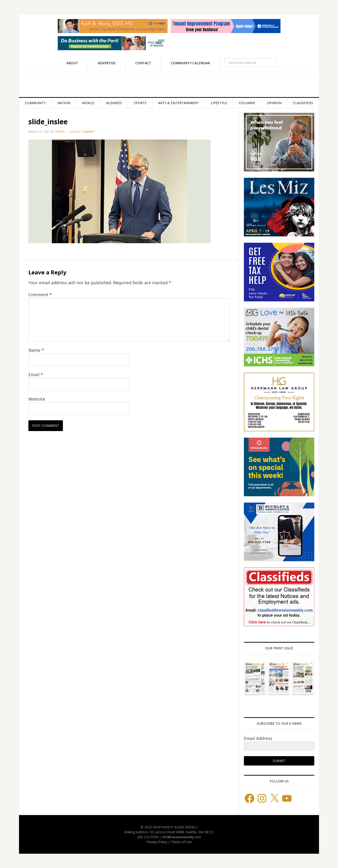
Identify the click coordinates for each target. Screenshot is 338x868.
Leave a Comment (82, 132)
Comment (40, 295)
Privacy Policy (157, 842)
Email (36, 375)
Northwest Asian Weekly (169, 85)
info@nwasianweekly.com (182, 837)
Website (37, 399)
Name (36, 350)
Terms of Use (181, 842)
